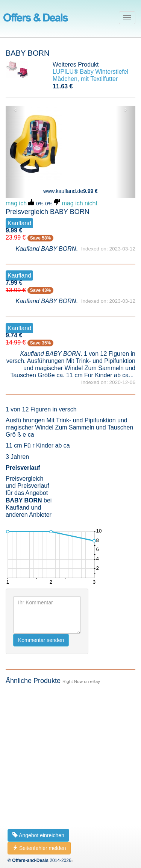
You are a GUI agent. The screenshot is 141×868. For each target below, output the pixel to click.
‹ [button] (16, 109)
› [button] (126, 109)
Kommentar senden (41, 640)
